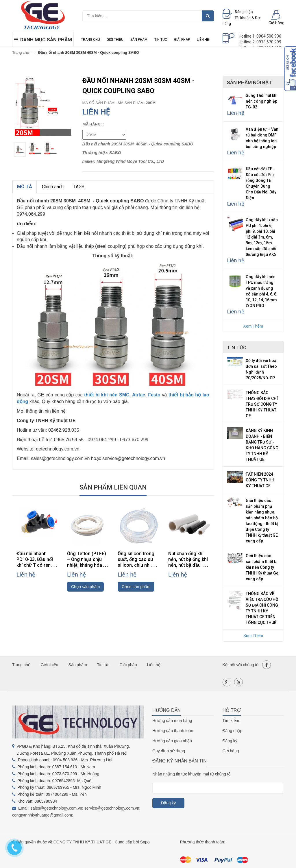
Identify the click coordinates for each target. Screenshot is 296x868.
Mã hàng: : (93, 124)
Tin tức (161, 40)
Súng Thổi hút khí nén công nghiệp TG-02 (262, 101)
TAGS (79, 187)
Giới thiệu (115, 40)
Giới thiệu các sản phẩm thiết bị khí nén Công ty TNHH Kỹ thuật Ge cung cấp (262, 567)
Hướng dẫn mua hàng (172, 721)
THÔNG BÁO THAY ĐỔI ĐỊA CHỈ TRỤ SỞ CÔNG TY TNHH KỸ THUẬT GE (262, 404)
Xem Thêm (253, 326)
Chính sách (53, 187)
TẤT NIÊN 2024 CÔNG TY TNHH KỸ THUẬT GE (260, 480)
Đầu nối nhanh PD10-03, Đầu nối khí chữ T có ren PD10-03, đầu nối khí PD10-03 (35, 565)
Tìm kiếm (231, 721)
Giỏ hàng (231, 751)
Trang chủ (90, 40)
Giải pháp (182, 40)
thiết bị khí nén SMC (107, 395)
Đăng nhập (233, 731)
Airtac (139, 395)
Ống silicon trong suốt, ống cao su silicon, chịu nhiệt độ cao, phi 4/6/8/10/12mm (136, 565)
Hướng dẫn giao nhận (172, 741)
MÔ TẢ (25, 187)
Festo (154, 395)
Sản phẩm (139, 40)
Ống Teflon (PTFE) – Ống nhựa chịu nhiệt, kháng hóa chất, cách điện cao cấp (88, 565)
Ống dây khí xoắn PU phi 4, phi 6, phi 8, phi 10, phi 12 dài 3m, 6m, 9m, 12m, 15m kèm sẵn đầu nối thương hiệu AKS (262, 237)
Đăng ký (230, 741)
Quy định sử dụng (169, 751)
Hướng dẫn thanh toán (173, 731)
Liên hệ (203, 40)
